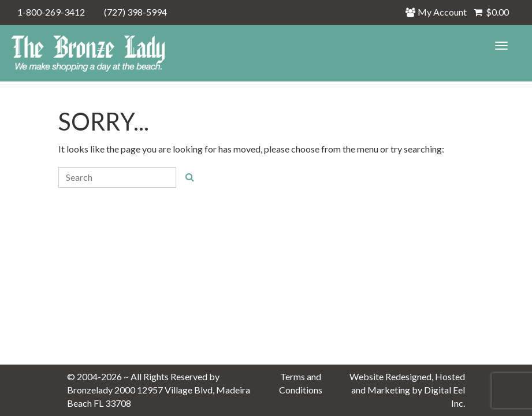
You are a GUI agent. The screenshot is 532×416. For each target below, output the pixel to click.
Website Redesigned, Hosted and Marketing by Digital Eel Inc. (407, 390)
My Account (439, 12)
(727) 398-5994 (135, 12)
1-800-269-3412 (51, 12)
